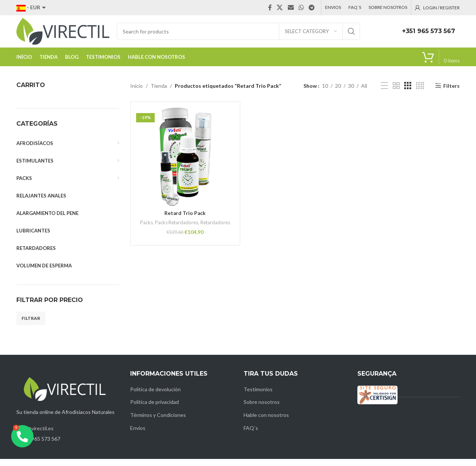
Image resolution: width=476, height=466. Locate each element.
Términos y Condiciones (158, 422)
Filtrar (31, 325)
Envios (138, 435)
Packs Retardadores (192, 229)
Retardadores (185, 236)
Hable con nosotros (266, 422)
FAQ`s (251, 435)
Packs (161, 229)
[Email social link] (291, 8)
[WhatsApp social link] (301, 8)
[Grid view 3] (408, 93)
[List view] (384, 93)
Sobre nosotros (262, 409)
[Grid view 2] (396, 93)
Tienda (159, 92)
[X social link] (280, 8)
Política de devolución (155, 396)
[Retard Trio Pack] (185, 164)
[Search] (238, 35)
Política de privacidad (155, 409)
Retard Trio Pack (185, 220)
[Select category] (311, 35)
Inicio (136, 92)
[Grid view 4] (420, 93)
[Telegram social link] (312, 8)
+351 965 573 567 (429, 35)
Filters (451, 93)
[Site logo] (63, 34)
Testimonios (258, 396)
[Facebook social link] (270, 8)
